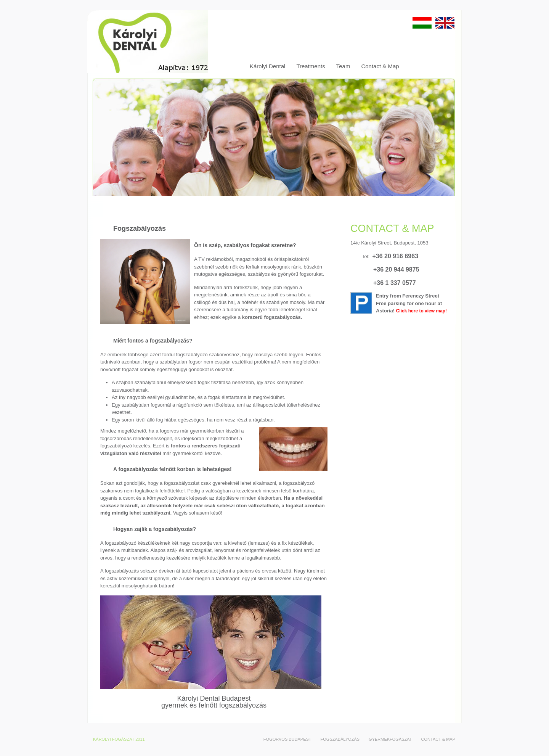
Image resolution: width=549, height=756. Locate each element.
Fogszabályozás (340, 739)
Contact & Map (438, 739)
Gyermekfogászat (390, 739)
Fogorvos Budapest (287, 739)
